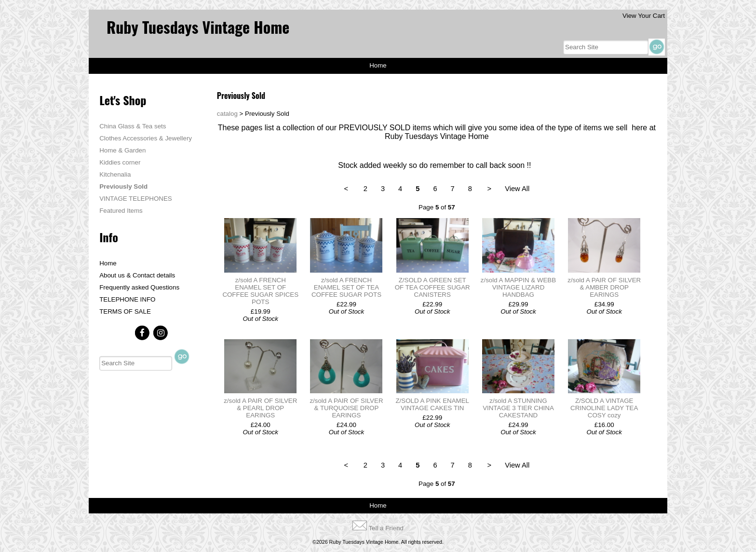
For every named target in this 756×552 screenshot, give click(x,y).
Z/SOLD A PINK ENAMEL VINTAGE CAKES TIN (432, 404)
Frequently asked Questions (139, 287)
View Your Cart (644, 16)
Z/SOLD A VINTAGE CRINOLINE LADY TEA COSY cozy (604, 408)
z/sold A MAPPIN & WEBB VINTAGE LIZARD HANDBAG (518, 287)
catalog (227, 114)
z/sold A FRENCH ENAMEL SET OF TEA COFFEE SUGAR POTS (346, 287)
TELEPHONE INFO (127, 299)
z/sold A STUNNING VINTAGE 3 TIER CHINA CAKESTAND (518, 408)
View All (517, 189)
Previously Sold (123, 186)
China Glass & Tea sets (133, 126)
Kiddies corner (120, 162)
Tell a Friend (386, 528)
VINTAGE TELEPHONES (136, 199)
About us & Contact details (137, 275)
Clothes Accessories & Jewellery (146, 138)
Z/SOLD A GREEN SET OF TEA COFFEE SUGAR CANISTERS (432, 287)
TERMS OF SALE (125, 311)
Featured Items (121, 211)
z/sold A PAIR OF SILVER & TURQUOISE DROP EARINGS (346, 408)
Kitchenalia (115, 174)
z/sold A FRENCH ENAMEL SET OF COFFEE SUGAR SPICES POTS (260, 291)
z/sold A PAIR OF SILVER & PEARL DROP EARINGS (260, 408)
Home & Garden (122, 150)
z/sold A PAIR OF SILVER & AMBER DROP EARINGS (604, 287)
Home (378, 65)
